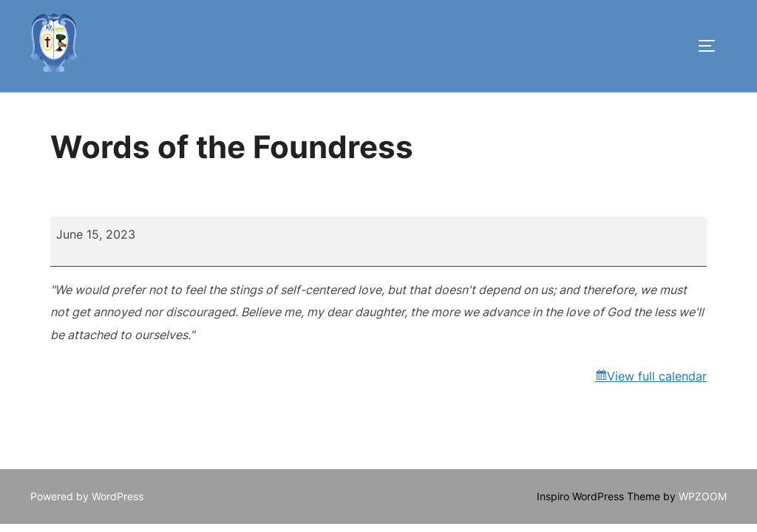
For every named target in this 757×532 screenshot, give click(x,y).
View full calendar (657, 376)
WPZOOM (703, 496)
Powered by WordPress (87, 496)
